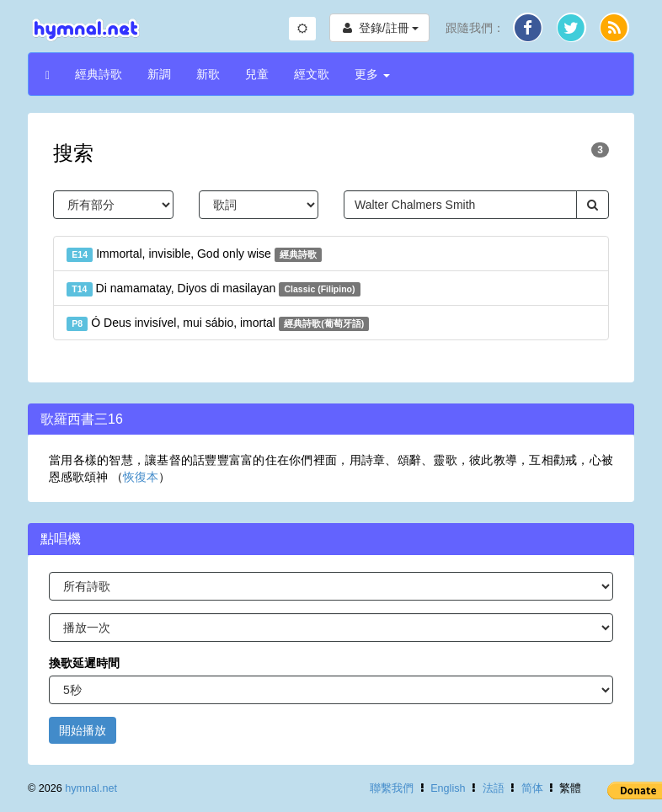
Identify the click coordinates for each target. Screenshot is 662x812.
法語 (494, 788)
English (448, 788)
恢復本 (141, 477)
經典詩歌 (99, 74)
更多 (372, 74)
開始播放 (83, 730)
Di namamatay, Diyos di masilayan (214, 289)
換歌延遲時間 (84, 663)
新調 (159, 74)
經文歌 (312, 74)
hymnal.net (91, 788)
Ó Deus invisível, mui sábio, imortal (218, 323)
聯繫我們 (392, 788)
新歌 (208, 74)
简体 (532, 788)
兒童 (257, 74)
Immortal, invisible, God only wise (194, 254)
